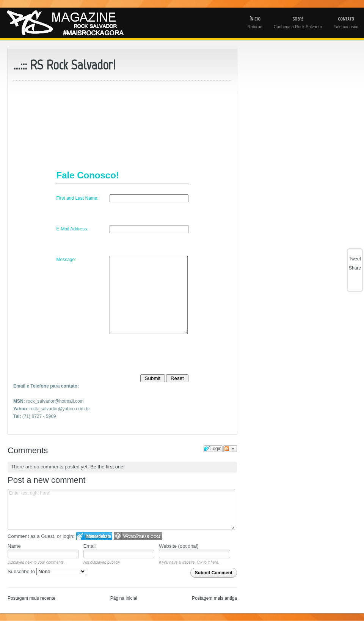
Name (14, 546)
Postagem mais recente (31, 598)
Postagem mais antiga (214, 598)
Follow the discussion (230, 449)
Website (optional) (179, 546)
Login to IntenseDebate (94, 536)
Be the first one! (107, 467)
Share (355, 268)
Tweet (355, 259)
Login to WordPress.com (138, 536)
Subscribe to (47, 571)
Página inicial (124, 598)
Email (90, 546)
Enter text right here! (121, 509)
